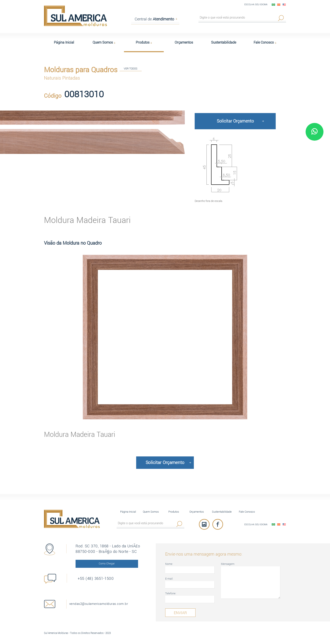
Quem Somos (151, 508)
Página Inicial (128, 508)
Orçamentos (197, 508)
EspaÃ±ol (279, 5)
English (284, 5)
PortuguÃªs (273, 5)
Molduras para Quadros (81, 69)
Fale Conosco (247, 508)
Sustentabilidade (222, 508)
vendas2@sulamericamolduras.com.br (111, 600)
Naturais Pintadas (62, 77)
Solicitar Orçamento (235, 117)
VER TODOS (131, 70)
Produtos (174, 508)
